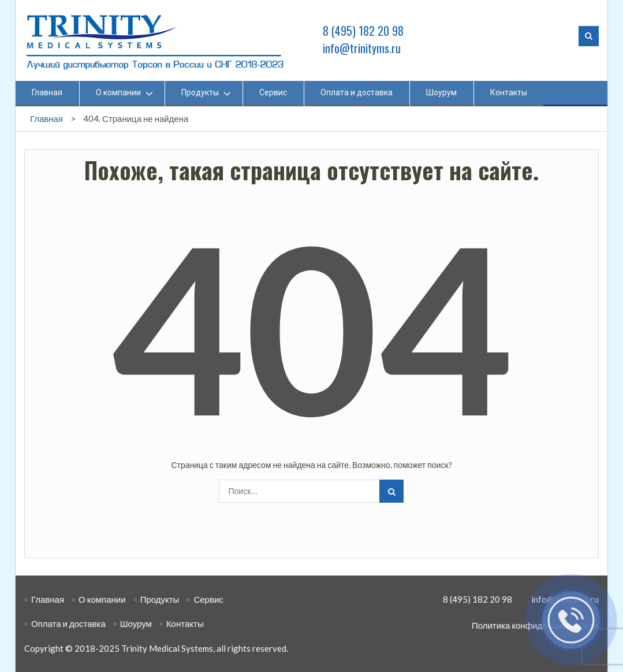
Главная (47, 92)
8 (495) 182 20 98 (364, 31)
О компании (118, 92)
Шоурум (441, 92)
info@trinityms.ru (362, 48)
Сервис (273, 92)
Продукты (200, 92)
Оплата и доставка (357, 92)
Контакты (509, 92)
